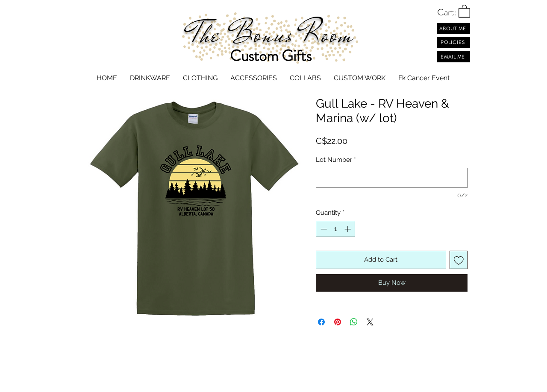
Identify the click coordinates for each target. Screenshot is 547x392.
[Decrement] (323, 229)
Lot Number (336, 160)
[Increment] (348, 229)
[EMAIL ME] (454, 57)
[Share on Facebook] (321, 322)
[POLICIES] (454, 42)
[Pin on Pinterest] (338, 322)
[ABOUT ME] (454, 29)
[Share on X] (370, 322)
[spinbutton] (336, 229)
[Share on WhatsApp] (354, 322)
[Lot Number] (392, 178)
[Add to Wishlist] (459, 260)
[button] (464, 11)
